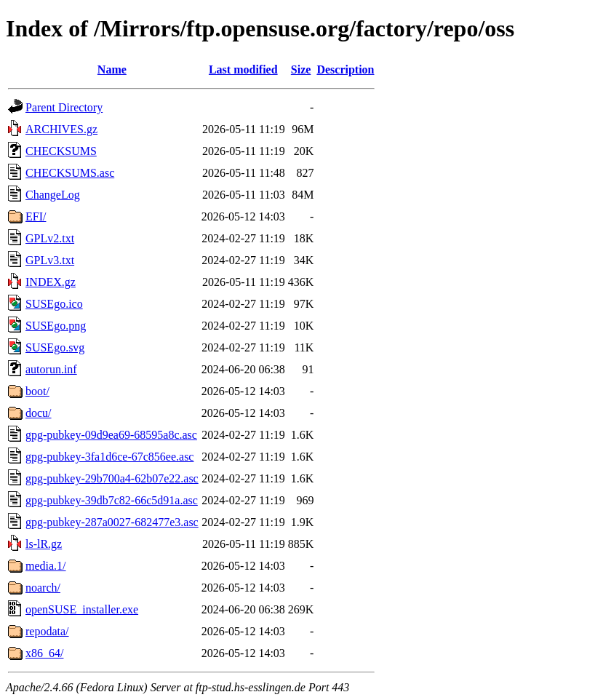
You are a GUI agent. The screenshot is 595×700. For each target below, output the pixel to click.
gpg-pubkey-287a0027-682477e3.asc (112, 522)
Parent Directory (64, 107)
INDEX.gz (51, 282)
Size (301, 69)
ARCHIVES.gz (61, 129)
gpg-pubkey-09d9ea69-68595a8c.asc (111, 435)
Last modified (243, 69)
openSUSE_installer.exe (82, 609)
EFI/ (36, 216)
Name (112, 69)
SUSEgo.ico (54, 304)
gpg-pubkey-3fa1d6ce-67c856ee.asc (109, 457)
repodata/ (47, 631)
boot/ (37, 391)
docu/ (39, 413)
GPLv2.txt (50, 238)
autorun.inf (51, 369)
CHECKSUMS (61, 151)
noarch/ (43, 588)
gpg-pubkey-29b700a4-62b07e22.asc (112, 478)
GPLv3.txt (50, 260)
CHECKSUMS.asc (70, 173)
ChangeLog (53, 195)
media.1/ (46, 566)
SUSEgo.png (56, 326)
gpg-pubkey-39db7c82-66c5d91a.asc (112, 500)
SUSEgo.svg (55, 347)
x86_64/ (44, 653)
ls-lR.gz (44, 544)
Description (345, 69)
